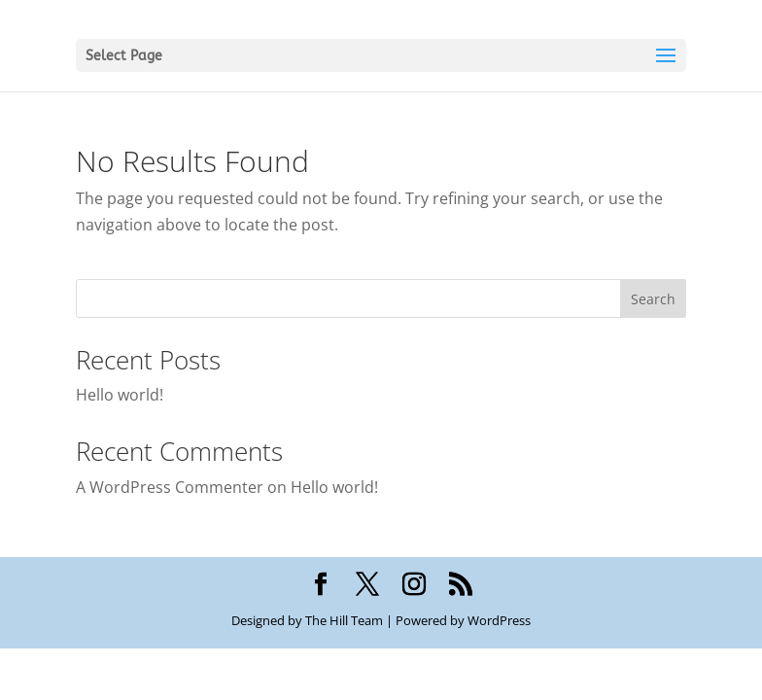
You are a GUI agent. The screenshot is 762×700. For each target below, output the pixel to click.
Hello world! (120, 395)
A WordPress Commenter (170, 487)
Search (653, 299)
